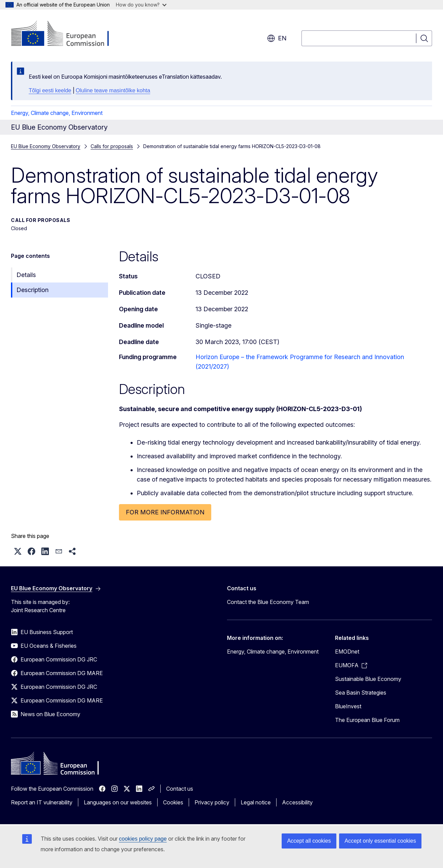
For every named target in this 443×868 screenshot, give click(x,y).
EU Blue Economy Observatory (46, 146)
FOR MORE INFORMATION (165, 512)
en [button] (277, 38)
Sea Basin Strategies (361, 693)
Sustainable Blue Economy (368, 679)
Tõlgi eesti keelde (50, 90)
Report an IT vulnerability (42, 802)
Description (32, 290)
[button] (18, 551)
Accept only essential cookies (380, 841)
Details (26, 275)
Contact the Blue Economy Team (268, 602)
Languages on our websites (118, 802)
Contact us (180, 789)
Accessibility (297, 802)
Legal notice (256, 802)
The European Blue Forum (367, 720)
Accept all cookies (309, 841)
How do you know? (141, 5)
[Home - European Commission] (66, 34)
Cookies (173, 802)
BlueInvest (348, 706)
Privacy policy (212, 802)
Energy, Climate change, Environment (57, 113)
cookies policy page (143, 839)
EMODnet (347, 652)
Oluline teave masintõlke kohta (113, 90)
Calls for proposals (112, 146)
